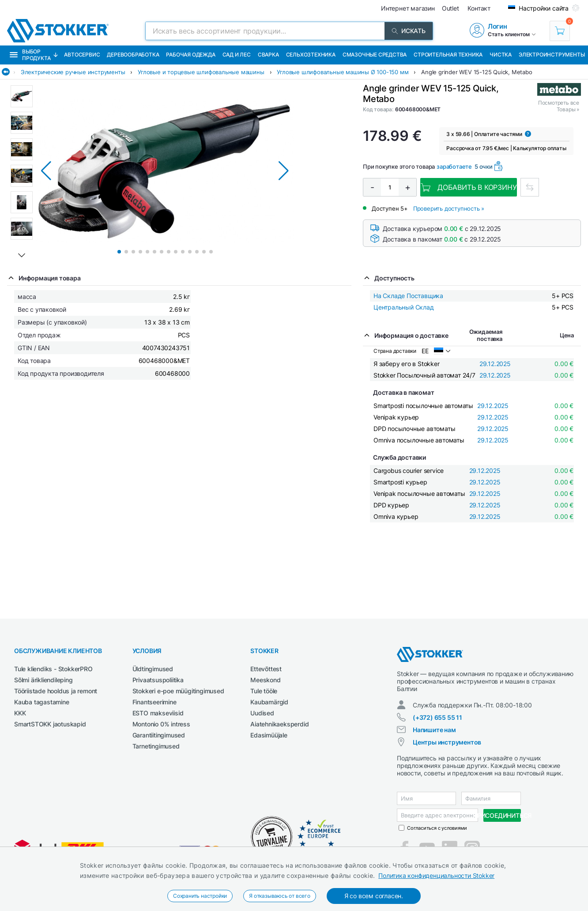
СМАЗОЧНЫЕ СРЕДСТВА (375, 55)
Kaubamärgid (269, 702)
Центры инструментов (447, 742)
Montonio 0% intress (161, 724)
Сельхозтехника (311, 55)
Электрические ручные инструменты (73, 72)
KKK (20, 713)
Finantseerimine (155, 702)
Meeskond (265, 680)
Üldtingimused (153, 669)
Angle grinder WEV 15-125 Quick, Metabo (477, 72)
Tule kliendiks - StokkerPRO (53, 669)
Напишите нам (434, 730)
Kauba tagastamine (42, 702)
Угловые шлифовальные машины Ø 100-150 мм (343, 72)
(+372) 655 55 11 (437, 717)
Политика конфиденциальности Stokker (436, 875)
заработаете (454, 166)
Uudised (262, 713)
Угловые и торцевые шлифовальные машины (201, 72)
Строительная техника (448, 55)
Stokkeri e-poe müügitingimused (178, 691)
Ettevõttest (266, 669)
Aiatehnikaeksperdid (279, 724)
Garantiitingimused (159, 735)
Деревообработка (133, 55)
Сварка (268, 55)
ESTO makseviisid (158, 713)
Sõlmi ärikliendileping (43, 680)
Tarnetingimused (156, 746)
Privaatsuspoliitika (158, 680)
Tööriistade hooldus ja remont (56, 691)
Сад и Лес (237, 55)
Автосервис (82, 55)
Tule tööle (264, 691)
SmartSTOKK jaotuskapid (50, 724)
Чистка (501, 55)
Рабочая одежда (190, 55)
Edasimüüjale (269, 735)
